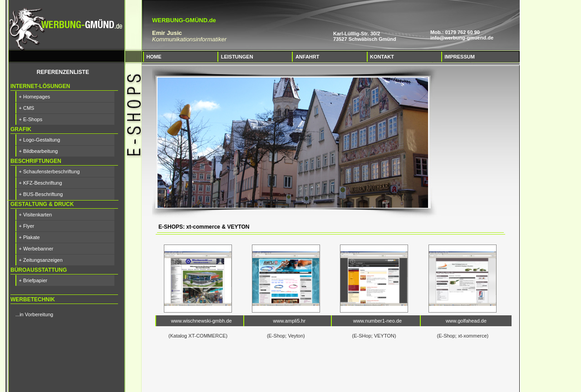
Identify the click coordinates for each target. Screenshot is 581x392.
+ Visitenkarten (36, 215)
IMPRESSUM (460, 57)
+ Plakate (30, 237)
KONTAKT (382, 57)
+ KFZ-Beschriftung (41, 183)
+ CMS (27, 108)
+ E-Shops (31, 119)
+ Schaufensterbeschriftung (49, 171)
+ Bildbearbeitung (39, 151)
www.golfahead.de (466, 321)
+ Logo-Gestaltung (40, 140)
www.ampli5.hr (290, 321)
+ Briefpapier (33, 280)
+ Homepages (35, 97)
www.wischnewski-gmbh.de (202, 321)
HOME (154, 57)
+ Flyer (27, 226)
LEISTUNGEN (237, 57)
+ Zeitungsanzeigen (41, 260)
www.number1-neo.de (377, 321)
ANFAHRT (308, 57)
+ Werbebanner (36, 249)
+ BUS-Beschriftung (41, 194)
